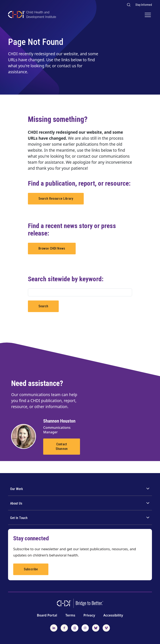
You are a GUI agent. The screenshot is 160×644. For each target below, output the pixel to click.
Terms (70, 615)
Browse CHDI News (52, 248)
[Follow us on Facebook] (64, 627)
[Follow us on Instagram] (85, 627)
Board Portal (47, 615)
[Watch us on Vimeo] (106, 627)
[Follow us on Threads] (75, 627)
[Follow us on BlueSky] (96, 627)
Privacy (89, 615)
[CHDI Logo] (32, 15)
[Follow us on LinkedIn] (54, 627)
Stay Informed (144, 5)
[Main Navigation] (148, 15)
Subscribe (31, 569)
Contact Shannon (62, 446)
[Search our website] (128, 5)
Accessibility (113, 615)
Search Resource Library (56, 199)
